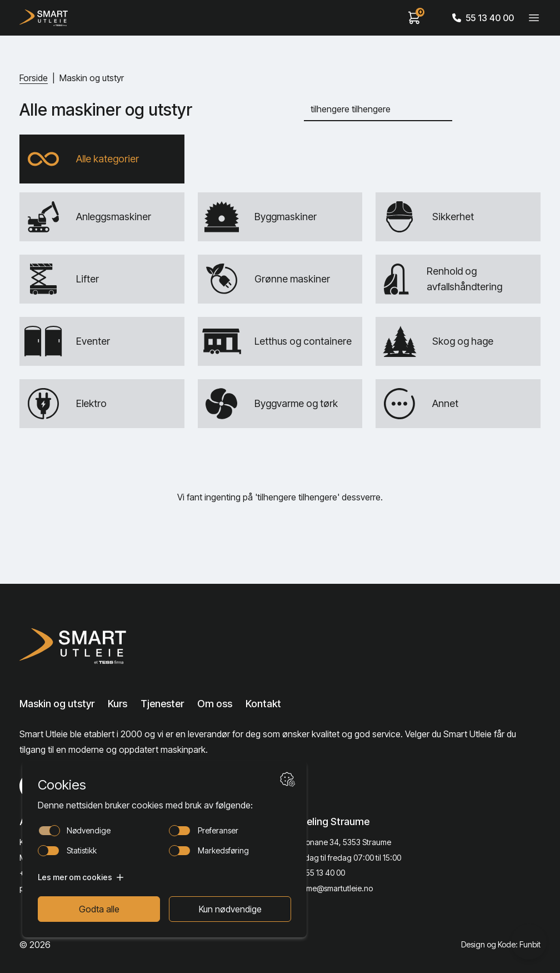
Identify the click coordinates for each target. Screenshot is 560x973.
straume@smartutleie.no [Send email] (331, 888)
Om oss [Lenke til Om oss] (215, 704)
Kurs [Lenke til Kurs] (117, 704)
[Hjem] (44, 18)
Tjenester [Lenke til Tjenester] (162, 704)
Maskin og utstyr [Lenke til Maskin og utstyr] (57, 704)
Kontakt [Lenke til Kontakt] (263, 704)
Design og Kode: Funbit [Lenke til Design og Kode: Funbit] (501, 944)
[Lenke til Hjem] (97, 646)
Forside (34, 78)
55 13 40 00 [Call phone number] (483, 18)
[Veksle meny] (534, 18)
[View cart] (414, 18)
